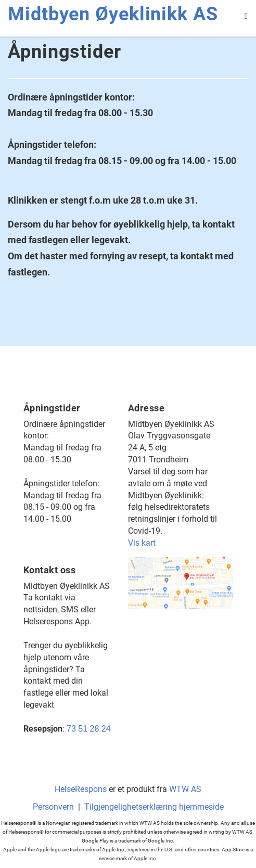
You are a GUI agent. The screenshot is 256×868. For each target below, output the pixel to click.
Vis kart (142, 543)
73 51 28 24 (89, 729)
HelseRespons (81, 789)
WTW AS (185, 789)
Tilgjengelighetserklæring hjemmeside (154, 807)
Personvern (53, 807)
